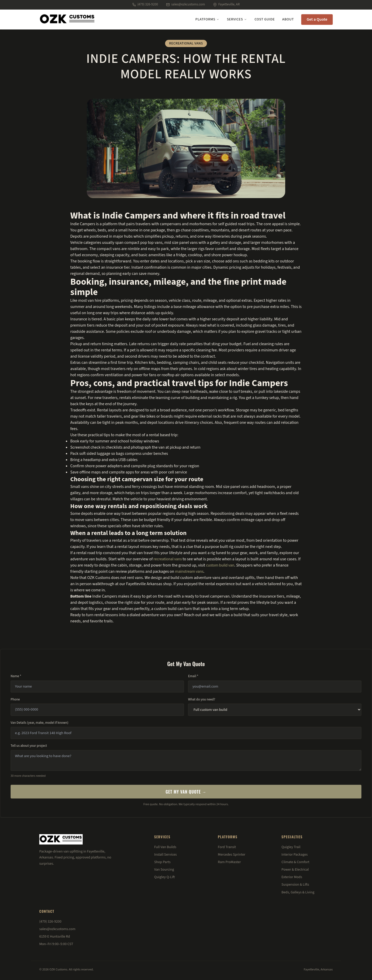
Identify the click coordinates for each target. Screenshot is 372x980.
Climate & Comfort (296, 862)
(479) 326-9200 (145, 4)
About (288, 19)
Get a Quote (317, 19)
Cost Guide (265, 19)
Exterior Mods (292, 877)
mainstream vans (189, 571)
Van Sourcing (164, 870)
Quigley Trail (291, 847)
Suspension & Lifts (295, 885)
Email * (193, 676)
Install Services (165, 855)
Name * (16, 676)
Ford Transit (227, 847)
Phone (15, 699)
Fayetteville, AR (226, 4)
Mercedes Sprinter (231, 855)
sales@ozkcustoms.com (185, 4)
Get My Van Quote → (186, 792)
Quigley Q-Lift (165, 877)
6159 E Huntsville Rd (55, 937)
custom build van (220, 565)
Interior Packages (295, 855)
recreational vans (168, 559)
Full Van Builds (165, 847)
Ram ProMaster (229, 862)
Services (237, 19)
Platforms (207, 19)
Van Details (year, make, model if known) (40, 723)
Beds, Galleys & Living (298, 892)
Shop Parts (162, 862)
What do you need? (202, 699)
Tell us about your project (29, 746)
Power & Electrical (295, 870)
